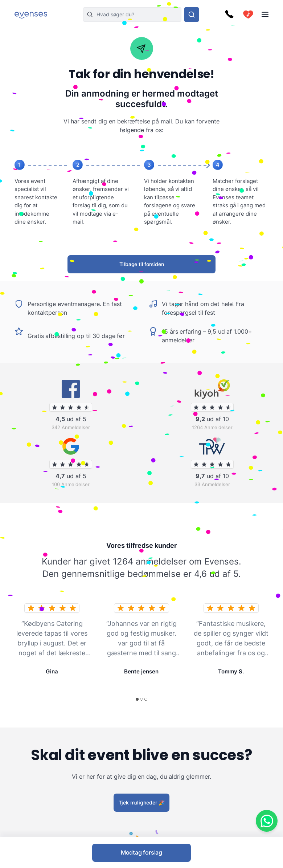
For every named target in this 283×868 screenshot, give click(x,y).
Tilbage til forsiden (142, 264)
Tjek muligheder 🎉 (142, 802)
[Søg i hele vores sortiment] (192, 15)
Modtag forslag (141, 852)
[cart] (248, 15)
